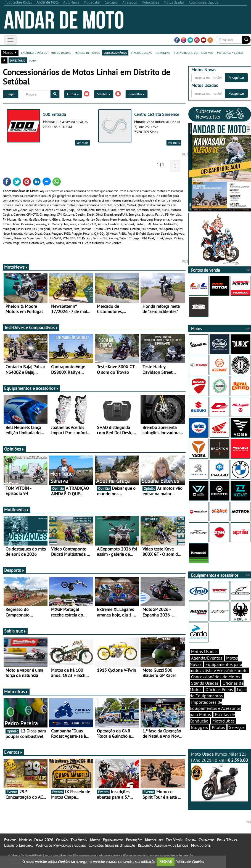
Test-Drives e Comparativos (31, 327)
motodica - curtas (230, 52)
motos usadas (61, 52)
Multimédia (17, 510)
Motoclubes (224, 721)
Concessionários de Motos (216, 677)
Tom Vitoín (79, 840)
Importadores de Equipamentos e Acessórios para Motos (215, 708)
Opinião (62, 840)
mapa (33, 60)
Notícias (25, 840)
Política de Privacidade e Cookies (61, 845)
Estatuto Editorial (19, 845)
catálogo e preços (34, 52)
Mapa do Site (201, 845)
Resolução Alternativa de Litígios (163, 845)
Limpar (11, 94)
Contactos (206, 840)
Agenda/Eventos (207, 658)
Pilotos (218, 727)
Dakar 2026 (44, 840)
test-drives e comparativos (194, 52)
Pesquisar (236, 78)
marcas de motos (87, 52)
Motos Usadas (204, 652)
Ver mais (82, 143)
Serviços (237, 727)
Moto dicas (16, 692)
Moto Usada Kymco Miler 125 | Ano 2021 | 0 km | (220, 776)
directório (18, 60)
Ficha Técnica (227, 840)
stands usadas (141, 52)
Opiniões (14, 449)
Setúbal (104, 94)
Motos (95, 840)
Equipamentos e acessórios (31, 388)
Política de (189, 862)
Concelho (137, 94)
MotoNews (16, 267)
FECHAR (166, 862)
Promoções (134, 840)
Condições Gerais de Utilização (112, 845)
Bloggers (200, 727)
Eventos (13, 752)
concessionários (115, 52)
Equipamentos (113, 840)
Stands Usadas (205, 683)
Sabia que (15, 631)
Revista (191, 840)
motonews (163, 52)
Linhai (73, 94)
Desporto (14, 570)
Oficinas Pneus (219, 689)
